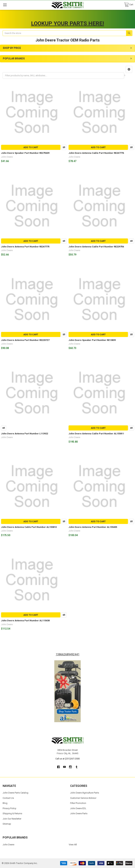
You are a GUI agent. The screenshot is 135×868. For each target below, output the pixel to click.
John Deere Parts (79, 813)
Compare (64, 147)
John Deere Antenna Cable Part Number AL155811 (96, 434)
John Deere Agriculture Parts (85, 793)
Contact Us (8, 798)
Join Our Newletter (12, 819)
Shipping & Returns (12, 813)
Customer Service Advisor (83, 798)
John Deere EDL (78, 808)
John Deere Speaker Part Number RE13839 (92, 340)
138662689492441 (68, 654)
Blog (5, 803)
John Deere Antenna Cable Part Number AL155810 (29, 527)
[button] (129, 69)
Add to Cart (31, 147)
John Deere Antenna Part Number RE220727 (25, 340)
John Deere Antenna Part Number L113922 (25, 434)
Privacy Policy (9, 808)
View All (73, 845)
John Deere (8, 845)
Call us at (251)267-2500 (67, 759)
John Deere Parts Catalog (15, 793)
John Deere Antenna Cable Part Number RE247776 (96, 153)
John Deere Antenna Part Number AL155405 (93, 527)
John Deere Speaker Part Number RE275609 (25, 153)
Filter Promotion (78, 803)
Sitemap (7, 824)
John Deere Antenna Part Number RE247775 (25, 247)
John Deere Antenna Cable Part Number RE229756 (96, 247)
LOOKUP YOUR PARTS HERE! (68, 23)
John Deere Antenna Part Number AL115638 (25, 621)
